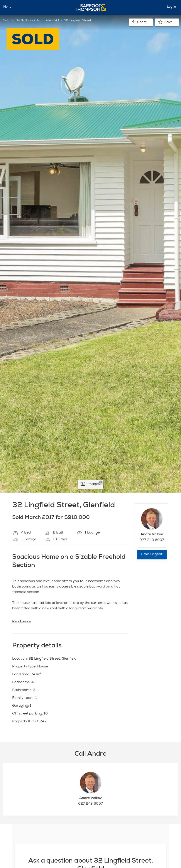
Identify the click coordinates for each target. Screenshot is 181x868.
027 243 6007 (152, 540)
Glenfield (52, 21)
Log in (172, 7)
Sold (6, 21)
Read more (21, 622)
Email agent (152, 555)
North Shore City (28, 21)
